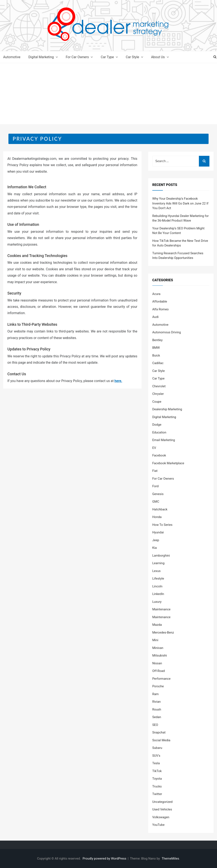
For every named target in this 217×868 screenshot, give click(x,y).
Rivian (157, 702)
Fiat (155, 471)
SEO (155, 725)
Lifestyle (158, 579)
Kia (155, 548)
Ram (156, 694)
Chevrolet (159, 386)
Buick (156, 355)
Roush (157, 709)
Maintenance (161, 609)
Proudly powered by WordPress (105, 859)
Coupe (157, 402)
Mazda (157, 625)
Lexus (157, 571)
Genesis (158, 494)
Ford (155, 486)
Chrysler (158, 394)
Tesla (156, 763)
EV (154, 448)
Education (159, 432)
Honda (157, 517)
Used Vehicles (162, 809)
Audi (155, 317)
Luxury (157, 602)
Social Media (161, 740)
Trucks (157, 786)
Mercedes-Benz (163, 632)
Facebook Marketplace (168, 463)
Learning (158, 563)
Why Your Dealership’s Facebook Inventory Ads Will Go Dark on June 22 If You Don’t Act (180, 203)
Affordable (160, 301)
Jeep (156, 540)
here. (118, 381)
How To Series (162, 525)
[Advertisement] (108, 95)
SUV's (156, 756)
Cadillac (158, 363)
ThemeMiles (170, 859)
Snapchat (159, 732)
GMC (156, 502)
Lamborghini (161, 556)
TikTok (157, 771)
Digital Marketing (41, 57)
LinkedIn (158, 594)
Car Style (132, 57)
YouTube (158, 825)
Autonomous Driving (167, 332)
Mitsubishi (160, 655)
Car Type (107, 57)
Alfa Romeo (161, 309)
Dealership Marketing (167, 409)
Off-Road (159, 671)
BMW (156, 348)
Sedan (157, 717)
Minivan (158, 648)
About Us (158, 57)
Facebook (159, 455)
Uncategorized (162, 802)
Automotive (12, 57)
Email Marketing (164, 440)
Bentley (157, 340)
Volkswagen (161, 817)
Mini (155, 640)
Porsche (158, 686)
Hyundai (158, 532)
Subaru (157, 748)
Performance (161, 679)
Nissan (157, 663)
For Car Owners (77, 57)
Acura (156, 294)
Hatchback (160, 509)
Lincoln (157, 586)
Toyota (157, 779)
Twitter (157, 794)
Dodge (157, 425)
